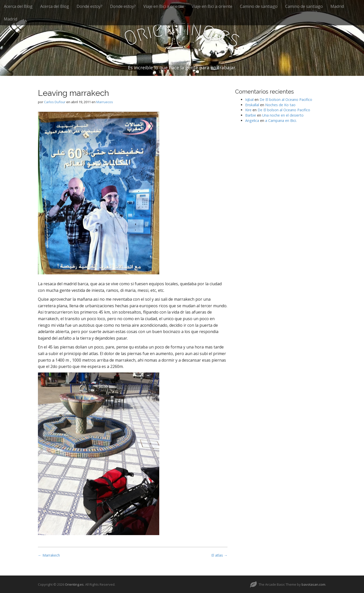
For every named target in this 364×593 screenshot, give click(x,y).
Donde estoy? (89, 6)
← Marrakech (49, 555)
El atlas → (219, 555)
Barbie (251, 115)
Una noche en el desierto (283, 115)
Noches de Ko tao (280, 105)
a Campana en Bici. (281, 120)
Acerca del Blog (18, 6)
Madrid (337, 6)
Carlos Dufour (55, 102)
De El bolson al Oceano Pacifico (286, 100)
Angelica (252, 120)
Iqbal (249, 100)
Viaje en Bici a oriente (164, 6)
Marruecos (105, 102)
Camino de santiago (259, 6)
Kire (248, 110)
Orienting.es (74, 584)
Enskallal (252, 105)
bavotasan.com (313, 584)
